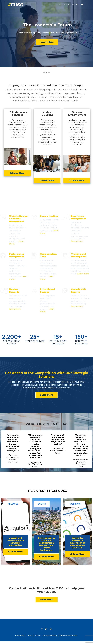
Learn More (47, 42)
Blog (60, 5)
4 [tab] (50, 470)
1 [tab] (40, 470)
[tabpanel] (13, 449)
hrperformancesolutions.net (69, 636)
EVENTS (42, 504)
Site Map (38, 636)
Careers (29, 636)
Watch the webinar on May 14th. (78, 543)
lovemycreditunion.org (50, 636)
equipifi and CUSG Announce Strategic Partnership (15, 542)
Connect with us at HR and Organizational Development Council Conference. (46, 544)
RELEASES (13, 504)
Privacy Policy (20, 636)
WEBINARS (75, 504)
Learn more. (77, 241)
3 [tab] (47, 470)
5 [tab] (53, 470)
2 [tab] (43, 470)
